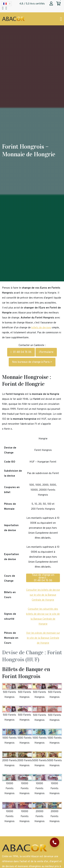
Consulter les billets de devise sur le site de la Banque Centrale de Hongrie (43, 595)
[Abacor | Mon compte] (51, 4)
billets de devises (41, 328)
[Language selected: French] (6, 4)
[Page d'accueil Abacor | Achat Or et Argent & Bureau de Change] (13, 19)
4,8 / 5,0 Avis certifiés (32, 4)
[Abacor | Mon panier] (58, 4)
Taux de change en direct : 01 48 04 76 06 (43, 578)
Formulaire (46, 352)
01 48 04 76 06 (21, 352)
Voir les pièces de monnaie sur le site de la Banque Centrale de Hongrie (43, 638)
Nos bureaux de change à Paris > (32, 362)
